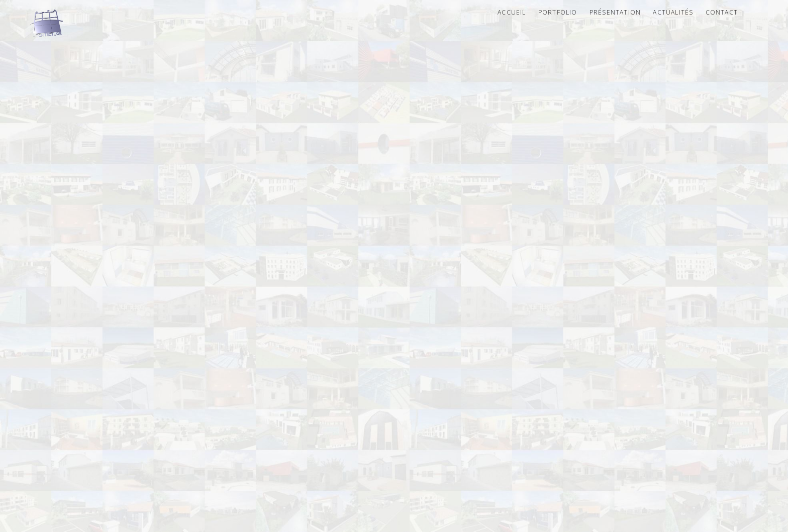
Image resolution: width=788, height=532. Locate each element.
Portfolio (558, 12)
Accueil (512, 12)
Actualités (673, 12)
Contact (722, 12)
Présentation (615, 12)
